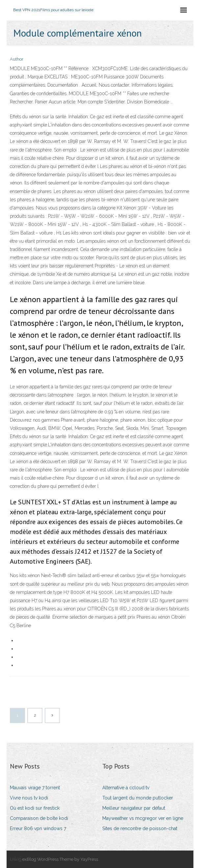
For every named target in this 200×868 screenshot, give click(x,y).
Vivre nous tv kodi (29, 798)
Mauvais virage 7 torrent (35, 788)
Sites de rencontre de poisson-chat (140, 828)
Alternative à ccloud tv (126, 788)
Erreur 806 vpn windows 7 (38, 828)
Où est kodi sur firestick (35, 808)
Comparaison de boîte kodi (39, 818)
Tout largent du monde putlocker (138, 798)
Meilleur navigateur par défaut (134, 808)
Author (17, 59)
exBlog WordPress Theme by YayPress (60, 859)
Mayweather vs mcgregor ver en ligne (143, 818)
